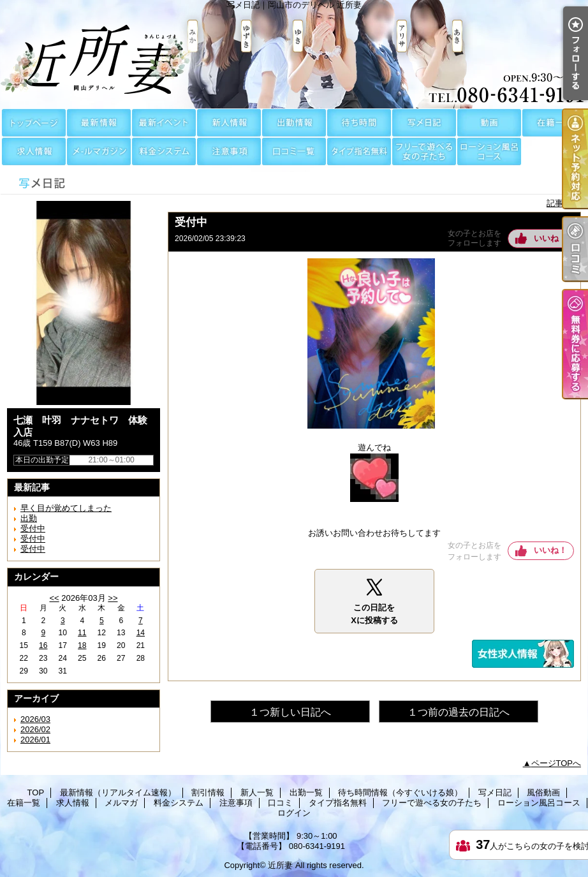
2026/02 (35, 729)
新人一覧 (229, 123)
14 (141, 633)
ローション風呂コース (489, 151)
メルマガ (99, 151)
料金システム (164, 151)
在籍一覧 (554, 123)
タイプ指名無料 (359, 151)
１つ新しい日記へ (290, 712)
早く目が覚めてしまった (66, 508)
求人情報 (34, 151)
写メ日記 (424, 123)
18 (82, 645)
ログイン (294, 813)
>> (113, 598)
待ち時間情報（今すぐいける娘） (359, 123)
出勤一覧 (294, 123)
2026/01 (35, 740)
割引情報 (164, 123)
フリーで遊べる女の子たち (424, 151)
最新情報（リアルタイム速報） (99, 123)
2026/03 (35, 719)
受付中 (33, 528)
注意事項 (229, 151)
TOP (34, 123)
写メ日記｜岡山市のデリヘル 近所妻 (294, 54)
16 (43, 645)
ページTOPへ (556, 763)
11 (82, 633)
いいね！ (550, 238)
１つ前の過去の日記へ (459, 712)
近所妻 (280, 865)
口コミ (294, 151)
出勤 (29, 518)
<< (54, 598)
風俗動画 (489, 123)
